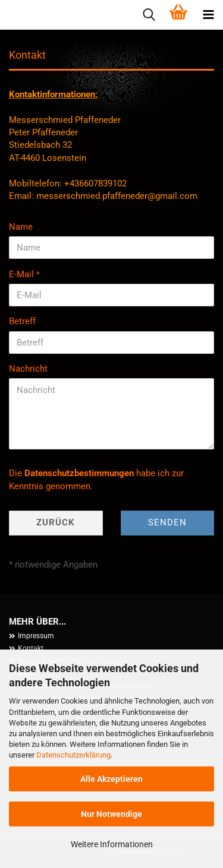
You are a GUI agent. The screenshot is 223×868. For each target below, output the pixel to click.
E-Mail (23, 274)
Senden (167, 522)
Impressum (36, 636)
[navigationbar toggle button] (208, 15)
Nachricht (28, 369)
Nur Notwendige (111, 814)
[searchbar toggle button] (149, 15)
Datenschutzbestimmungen (79, 473)
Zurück (56, 522)
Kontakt (31, 648)
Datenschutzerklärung (73, 755)
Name (21, 227)
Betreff (22, 321)
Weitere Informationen (112, 844)
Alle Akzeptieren (111, 779)
